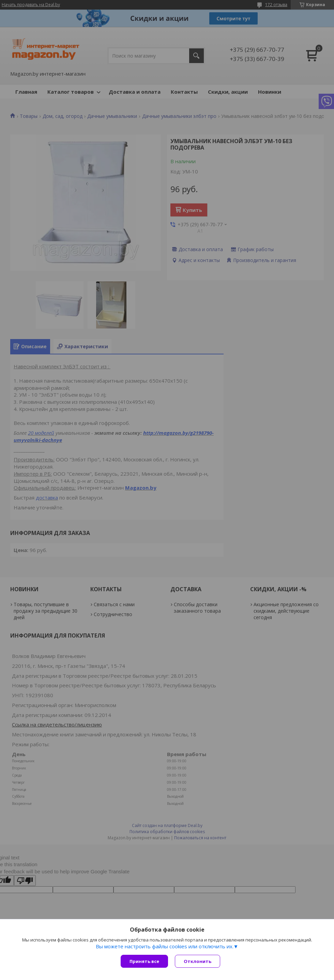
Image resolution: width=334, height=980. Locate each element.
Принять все (144, 961)
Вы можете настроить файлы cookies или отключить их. (165, 946)
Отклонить (198, 961)
